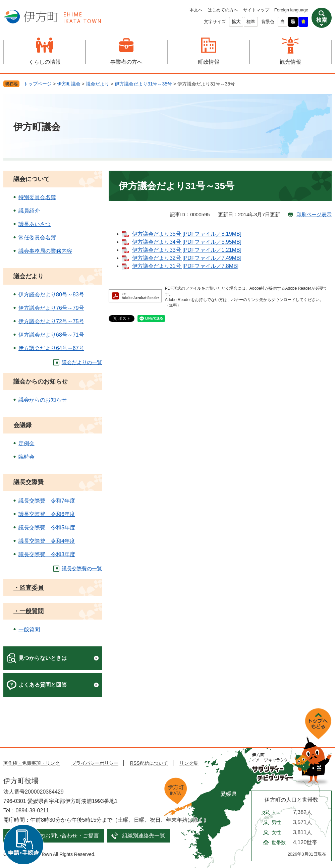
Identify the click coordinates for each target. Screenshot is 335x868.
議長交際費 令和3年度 (47, 554)
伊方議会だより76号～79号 (51, 308)
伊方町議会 (69, 84)
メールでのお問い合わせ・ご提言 (59, 836)
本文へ (196, 10)
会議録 (22, 425)
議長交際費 (29, 482)
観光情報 (290, 62)
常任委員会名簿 (37, 238)
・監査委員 (29, 588)
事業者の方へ (126, 62)
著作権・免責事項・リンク (32, 763)
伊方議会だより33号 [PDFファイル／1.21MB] (187, 250)
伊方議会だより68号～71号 (51, 335)
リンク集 (189, 763)
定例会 (26, 443)
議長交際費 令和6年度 (47, 514)
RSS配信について (149, 763)
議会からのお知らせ (41, 382)
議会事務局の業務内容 (45, 251)
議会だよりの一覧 (82, 362)
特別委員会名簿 (37, 197)
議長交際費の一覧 (82, 568)
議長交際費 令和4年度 (47, 541)
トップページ (38, 84)
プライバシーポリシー (95, 763)
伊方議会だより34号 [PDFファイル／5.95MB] (187, 242)
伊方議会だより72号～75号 (51, 321)
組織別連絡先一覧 (144, 836)
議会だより (98, 84)
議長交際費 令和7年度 (47, 501)
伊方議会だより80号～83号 (51, 295)
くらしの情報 (45, 62)
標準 (251, 22)
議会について (32, 179)
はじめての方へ (223, 10)
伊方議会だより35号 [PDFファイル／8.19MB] (187, 234)
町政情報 (209, 62)
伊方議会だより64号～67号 (51, 348)
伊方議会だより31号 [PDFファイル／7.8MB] (185, 266)
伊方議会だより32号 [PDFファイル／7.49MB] (187, 258)
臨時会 (26, 457)
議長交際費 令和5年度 (47, 528)
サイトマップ (256, 10)
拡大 (236, 22)
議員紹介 (29, 211)
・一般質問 (29, 611)
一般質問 (29, 629)
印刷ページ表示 (314, 214)
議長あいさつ (35, 224)
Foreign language (291, 10)
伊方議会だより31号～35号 (143, 84)
